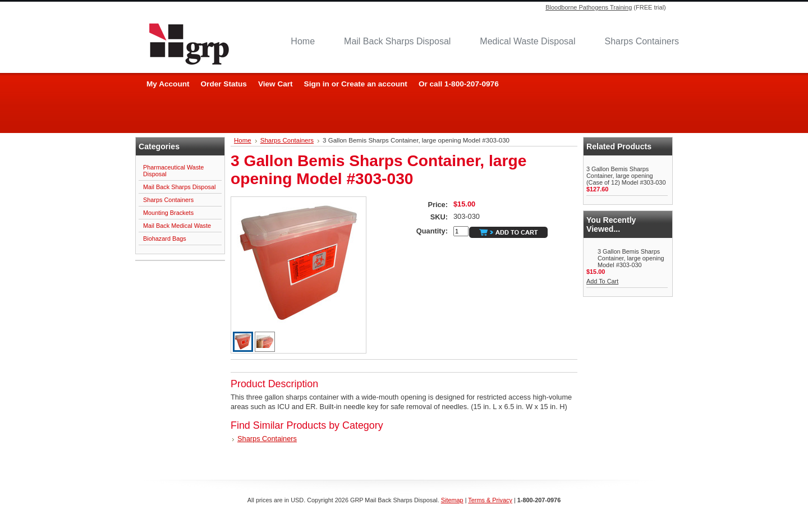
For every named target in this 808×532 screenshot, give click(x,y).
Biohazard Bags (165, 239)
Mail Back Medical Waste (177, 226)
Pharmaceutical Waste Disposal (173, 171)
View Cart (276, 84)
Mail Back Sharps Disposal (397, 41)
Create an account (374, 84)
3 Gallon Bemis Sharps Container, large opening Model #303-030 (631, 258)
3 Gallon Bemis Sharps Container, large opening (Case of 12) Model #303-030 (626, 176)
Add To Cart (602, 281)
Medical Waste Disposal (527, 41)
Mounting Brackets (168, 213)
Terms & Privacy (490, 500)
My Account (168, 84)
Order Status (224, 84)
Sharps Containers (642, 41)
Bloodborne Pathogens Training (589, 7)
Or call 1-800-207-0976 (459, 84)
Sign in (317, 84)
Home (303, 41)
